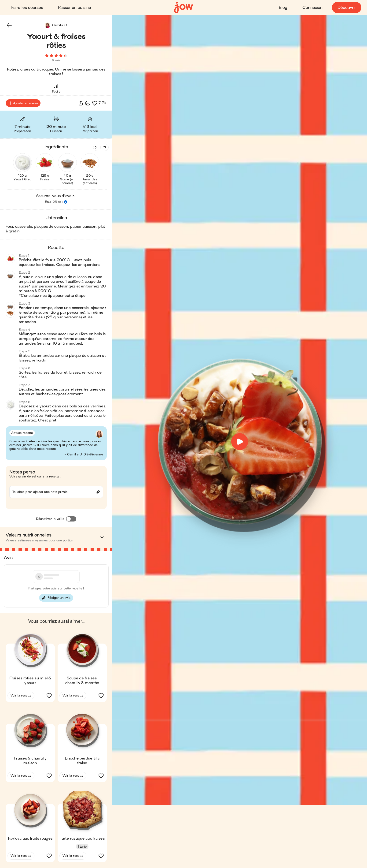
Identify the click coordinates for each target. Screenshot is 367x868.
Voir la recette (21, 695)
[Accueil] (183, 8)
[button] (9, 25)
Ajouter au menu (23, 103)
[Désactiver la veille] (71, 519)
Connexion (312, 8)
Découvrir (347, 8)
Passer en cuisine (75, 8)
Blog (283, 8)
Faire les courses (27, 8)
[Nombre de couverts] (100, 147)
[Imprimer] (88, 103)
